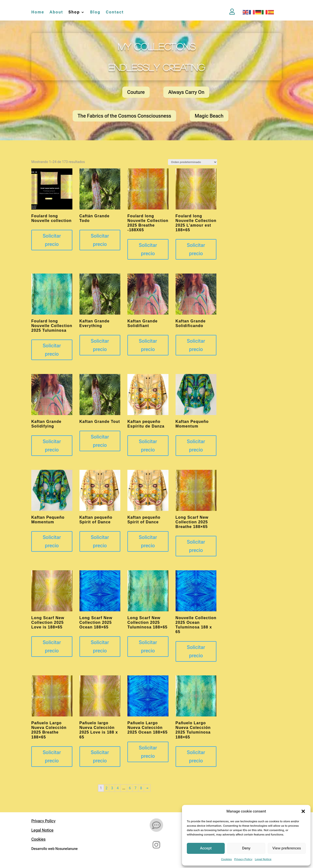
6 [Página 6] (130, 788)
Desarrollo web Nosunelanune (55, 849)
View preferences (287, 848)
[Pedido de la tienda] (193, 162)
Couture (136, 92)
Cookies (226, 859)
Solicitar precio (52, 240)
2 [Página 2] (107, 788)
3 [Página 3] (112, 788)
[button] (303, 811)
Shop (74, 12)
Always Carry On (186, 92)
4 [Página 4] (118, 788)
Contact (115, 12)
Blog (95, 12)
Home (38, 12)
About (56, 12)
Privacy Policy (243, 859)
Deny (246, 848)
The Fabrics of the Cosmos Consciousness (124, 116)
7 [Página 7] (135, 788)
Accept (206, 848)
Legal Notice (263, 859)
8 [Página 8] (141, 788)
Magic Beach (209, 116)
